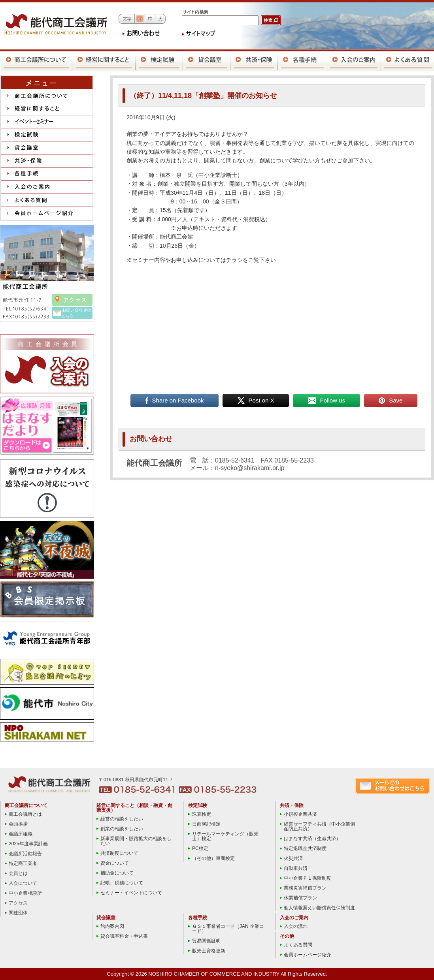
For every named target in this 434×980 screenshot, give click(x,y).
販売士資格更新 (209, 951)
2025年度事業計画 (28, 844)
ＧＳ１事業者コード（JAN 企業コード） (228, 929)
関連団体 (18, 913)
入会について (23, 883)
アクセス (18, 903)
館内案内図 (112, 926)
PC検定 (200, 848)
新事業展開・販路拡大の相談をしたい (136, 841)
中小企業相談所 (25, 893)
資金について (115, 863)
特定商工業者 (23, 863)
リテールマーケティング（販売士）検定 (225, 836)
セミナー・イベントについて (131, 893)
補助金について (117, 873)
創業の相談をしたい (122, 829)
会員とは (18, 873)
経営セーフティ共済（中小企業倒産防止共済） (319, 826)
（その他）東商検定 (213, 858)
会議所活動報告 (25, 854)
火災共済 (293, 858)
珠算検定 (202, 814)
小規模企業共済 (300, 814)
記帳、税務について (122, 883)
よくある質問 (298, 945)
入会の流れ (296, 926)
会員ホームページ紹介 (308, 955)
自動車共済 (296, 868)
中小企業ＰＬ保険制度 (308, 878)
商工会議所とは (25, 814)
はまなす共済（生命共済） (312, 839)
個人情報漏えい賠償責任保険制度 (319, 908)
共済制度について (119, 853)
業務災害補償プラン (305, 888)
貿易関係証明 (206, 941)
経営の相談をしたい (122, 819)
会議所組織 (21, 834)
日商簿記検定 (206, 824)
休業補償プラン (300, 898)
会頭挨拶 (18, 824)
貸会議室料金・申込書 (124, 936)
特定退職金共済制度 (305, 848)
